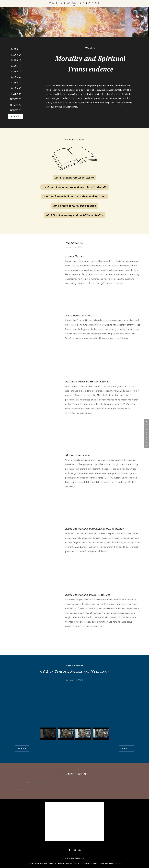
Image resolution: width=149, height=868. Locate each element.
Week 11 (16, 105)
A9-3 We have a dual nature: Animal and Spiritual (75, 196)
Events (16, 116)
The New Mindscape (75, 858)
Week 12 (16, 110)
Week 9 (16, 94)
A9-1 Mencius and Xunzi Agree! (74, 178)
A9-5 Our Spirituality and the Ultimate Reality (75, 215)
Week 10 (16, 99)
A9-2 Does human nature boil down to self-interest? (75, 187)
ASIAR (31, 863)
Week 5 (16, 71)
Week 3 (16, 60)
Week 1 (16, 49)
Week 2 (16, 55)
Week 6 (16, 77)
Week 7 (16, 83)
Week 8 (16, 88)
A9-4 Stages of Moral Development (75, 206)
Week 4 (16, 66)
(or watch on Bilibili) (74, 247)
